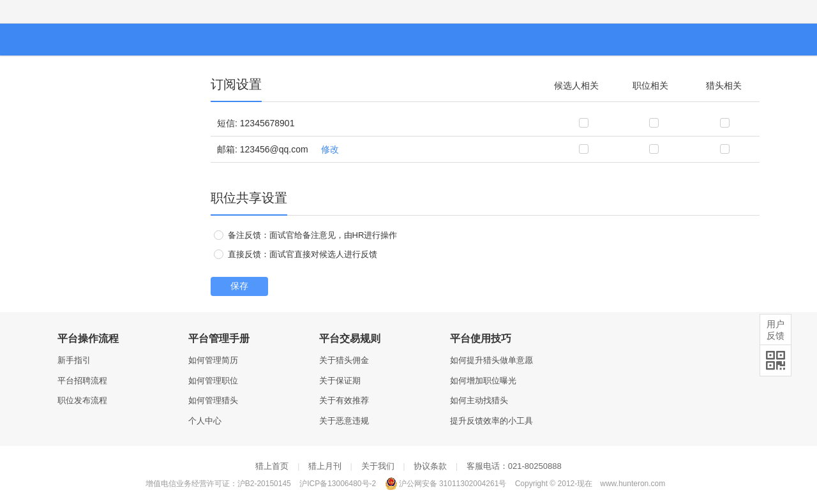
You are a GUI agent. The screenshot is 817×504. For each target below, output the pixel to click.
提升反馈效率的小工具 (491, 421)
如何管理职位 (213, 381)
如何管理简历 (213, 360)
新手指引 (74, 360)
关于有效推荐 (344, 400)
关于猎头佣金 (344, 360)
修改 (330, 149)
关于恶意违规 (344, 421)
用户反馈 (776, 330)
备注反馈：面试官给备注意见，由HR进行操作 (305, 235)
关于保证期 (340, 381)
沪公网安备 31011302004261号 (446, 484)
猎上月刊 (325, 466)
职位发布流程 (82, 400)
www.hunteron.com (633, 484)
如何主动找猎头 (479, 400)
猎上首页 (272, 466)
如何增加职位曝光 (483, 381)
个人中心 (205, 421)
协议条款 (430, 466)
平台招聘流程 (82, 381)
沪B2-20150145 (264, 484)
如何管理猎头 (213, 400)
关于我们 (378, 466)
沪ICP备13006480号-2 (338, 484)
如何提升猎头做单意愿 (491, 360)
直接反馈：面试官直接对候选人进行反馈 (296, 254)
